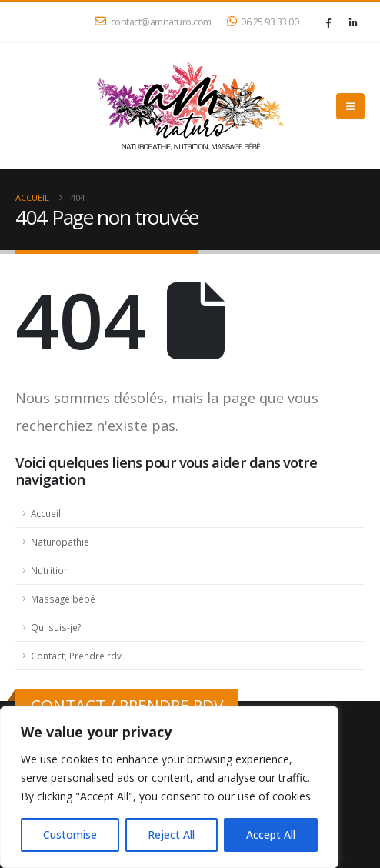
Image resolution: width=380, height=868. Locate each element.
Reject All (171, 835)
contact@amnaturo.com (153, 22)
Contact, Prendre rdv (76, 656)
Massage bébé (63, 599)
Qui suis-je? (56, 627)
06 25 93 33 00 (263, 22)
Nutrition (50, 570)
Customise (70, 835)
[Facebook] (328, 22)
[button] (350, 106)
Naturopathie (60, 542)
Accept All (271, 835)
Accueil (46, 513)
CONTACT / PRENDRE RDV (127, 705)
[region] (169, 787)
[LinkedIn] (353, 22)
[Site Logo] (190, 106)
